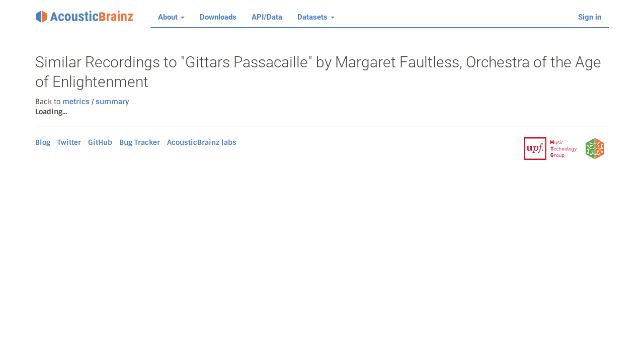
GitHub (100, 142)
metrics (76, 102)
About (171, 17)
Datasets (316, 17)
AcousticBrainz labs (202, 142)
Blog (43, 142)
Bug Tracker (140, 142)
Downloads (218, 17)
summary (111, 102)
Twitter (69, 142)
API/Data (267, 17)
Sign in (590, 17)
